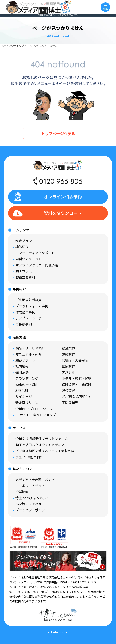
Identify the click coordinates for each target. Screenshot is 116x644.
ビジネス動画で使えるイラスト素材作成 (45, 451)
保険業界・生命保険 (77, 384)
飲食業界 (68, 348)
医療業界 (68, 366)
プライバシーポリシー (32, 510)
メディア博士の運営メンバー (37, 480)
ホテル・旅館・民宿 (77, 378)
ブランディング (27, 378)
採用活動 (22, 372)
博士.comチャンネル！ (32, 498)
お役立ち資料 (25, 277)
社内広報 (22, 366)
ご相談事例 (24, 324)
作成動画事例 (25, 312)
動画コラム (24, 271)
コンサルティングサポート (35, 253)
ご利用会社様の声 (29, 300)
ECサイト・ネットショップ (36, 415)
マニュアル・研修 (29, 354)
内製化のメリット (29, 259)
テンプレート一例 (29, 318)
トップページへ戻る (58, 133)
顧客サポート (25, 360)
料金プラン (24, 241)
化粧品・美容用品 (75, 360)
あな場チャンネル (29, 504)
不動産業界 (70, 403)
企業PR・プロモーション (34, 409)
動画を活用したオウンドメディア (40, 445)
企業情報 (22, 492)
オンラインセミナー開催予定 (37, 265)
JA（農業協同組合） (77, 396)
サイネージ (24, 396)
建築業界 (68, 354)
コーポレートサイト (30, 486)
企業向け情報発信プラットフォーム (42, 439)
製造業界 (68, 390)
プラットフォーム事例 (32, 306)
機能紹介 (22, 247)
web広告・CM (26, 384)
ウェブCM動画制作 (29, 457)
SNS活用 (22, 390)
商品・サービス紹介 (30, 348)
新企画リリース (27, 403)
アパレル (68, 372)
